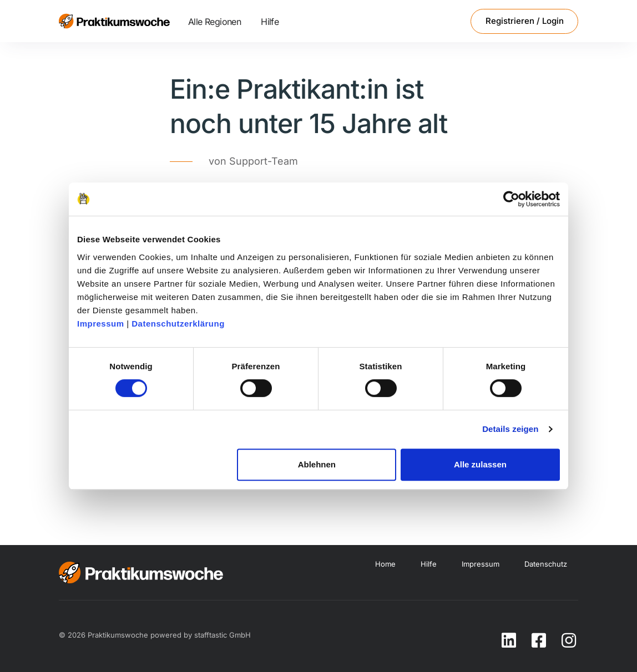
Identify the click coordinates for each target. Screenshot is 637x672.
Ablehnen (317, 464)
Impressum (101, 324)
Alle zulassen (480, 464)
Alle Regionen (214, 22)
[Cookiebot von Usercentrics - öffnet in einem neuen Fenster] (511, 199)
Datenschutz (546, 564)
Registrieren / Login (525, 21)
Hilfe (270, 22)
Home (385, 564)
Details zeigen (510, 429)
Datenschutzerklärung (178, 324)
